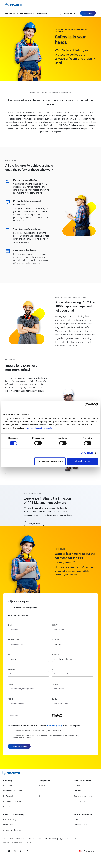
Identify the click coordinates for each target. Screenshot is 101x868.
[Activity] (73, 659)
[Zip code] (73, 689)
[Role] (28, 659)
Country (55, 640)
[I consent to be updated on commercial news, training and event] (9, 731)
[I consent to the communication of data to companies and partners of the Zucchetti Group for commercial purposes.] (9, 736)
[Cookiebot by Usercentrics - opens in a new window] (86, 405)
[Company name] (28, 644)
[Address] (28, 674)
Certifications (79, 801)
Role (10, 655)
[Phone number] (28, 704)
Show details (87, 453)
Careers (6, 807)
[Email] (73, 704)
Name (10, 625)
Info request (88, 13)
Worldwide (88, 851)
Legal (41, 791)
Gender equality (10, 820)
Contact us (79, 820)
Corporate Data (80, 825)
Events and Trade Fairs (13, 791)
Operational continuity (83, 796)
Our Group (7, 786)
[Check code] (28, 715)
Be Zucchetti (8, 796)
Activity (55, 655)
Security (77, 791)
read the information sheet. (38, 428)
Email (54, 699)
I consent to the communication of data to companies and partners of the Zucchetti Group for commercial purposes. (46, 737)
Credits (42, 796)
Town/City (12, 684)
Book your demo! (34, 524)
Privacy (42, 786)
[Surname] (73, 630)
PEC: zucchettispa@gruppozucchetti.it (60, 839)
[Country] (73, 644)
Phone (10, 699)
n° (53, 669)
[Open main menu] (97, 5)
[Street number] (73, 674)
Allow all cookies (82, 461)
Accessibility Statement (13, 830)
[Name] (28, 630)
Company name (14, 640)
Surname (56, 625)
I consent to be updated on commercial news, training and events (37, 731)
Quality (77, 786)
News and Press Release (13, 801)
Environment (8, 825)
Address (11, 669)
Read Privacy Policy (55, 726)
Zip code (55, 684)
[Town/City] (28, 689)
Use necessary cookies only (50, 461)
